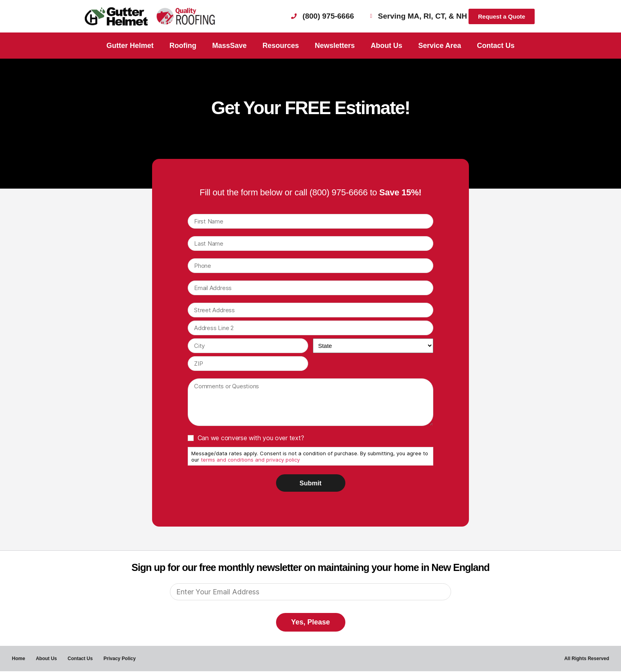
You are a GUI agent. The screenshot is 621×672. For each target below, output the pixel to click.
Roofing (183, 46)
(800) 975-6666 (338, 192)
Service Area (440, 46)
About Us (387, 46)
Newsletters (335, 46)
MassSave (230, 46)
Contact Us (496, 46)
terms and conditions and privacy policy (250, 460)
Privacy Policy (122, 659)
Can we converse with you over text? (251, 438)
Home (18, 659)
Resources (281, 46)
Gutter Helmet (130, 46)
